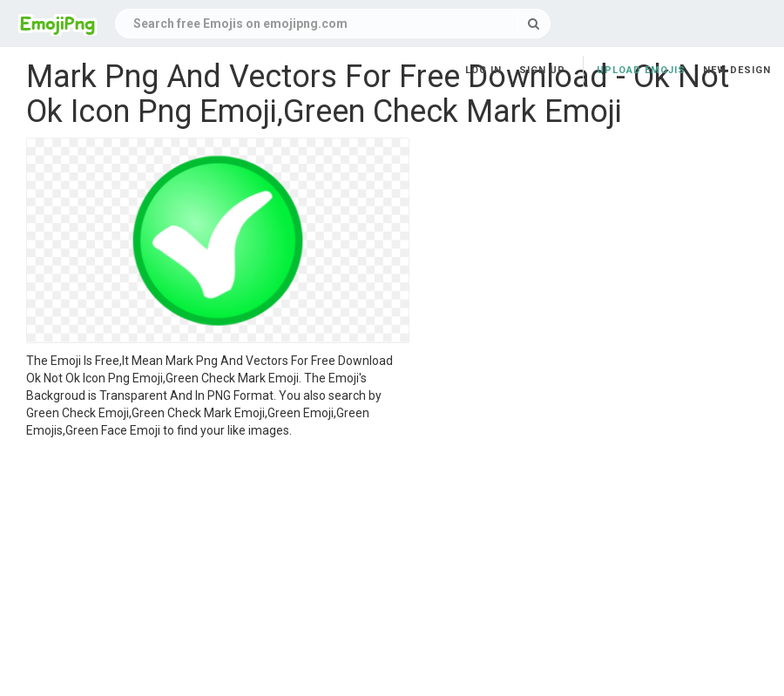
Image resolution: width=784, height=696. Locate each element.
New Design (737, 70)
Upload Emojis (641, 70)
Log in (483, 70)
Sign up (542, 70)
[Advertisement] (218, 570)
